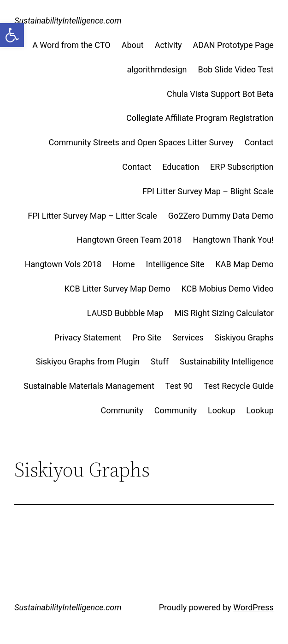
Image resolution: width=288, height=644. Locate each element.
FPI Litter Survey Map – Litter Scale (92, 216)
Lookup (221, 410)
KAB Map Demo (245, 264)
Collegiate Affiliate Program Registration (200, 118)
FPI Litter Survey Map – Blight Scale (208, 191)
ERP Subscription (242, 167)
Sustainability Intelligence (227, 361)
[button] (12, 35)
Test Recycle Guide (239, 386)
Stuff (160, 361)
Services (188, 337)
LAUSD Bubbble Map (125, 313)
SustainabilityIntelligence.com (68, 21)
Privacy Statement (88, 337)
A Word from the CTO (71, 45)
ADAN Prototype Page (233, 45)
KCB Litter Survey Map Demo (118, 289)
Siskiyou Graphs (244, 337)
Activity (168, 45)
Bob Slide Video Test (236, 69)
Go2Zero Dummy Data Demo (221, 216)
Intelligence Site (175, 264)
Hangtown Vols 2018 (63, 264)
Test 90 (179, 386)
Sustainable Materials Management (89, 386)
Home (123, 264)
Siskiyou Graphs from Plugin (88, 361)
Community (122, 410)
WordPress (253, 607)
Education (181, 167)
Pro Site (147, 337)
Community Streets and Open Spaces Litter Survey (141, 142)
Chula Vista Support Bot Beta (220, 94)
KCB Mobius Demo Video (228, 289)
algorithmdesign (157, 69)
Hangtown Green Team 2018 (129, 240)
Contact (259, 142)
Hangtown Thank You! (233, 240)
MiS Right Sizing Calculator (224, 313)
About (133, 45)
